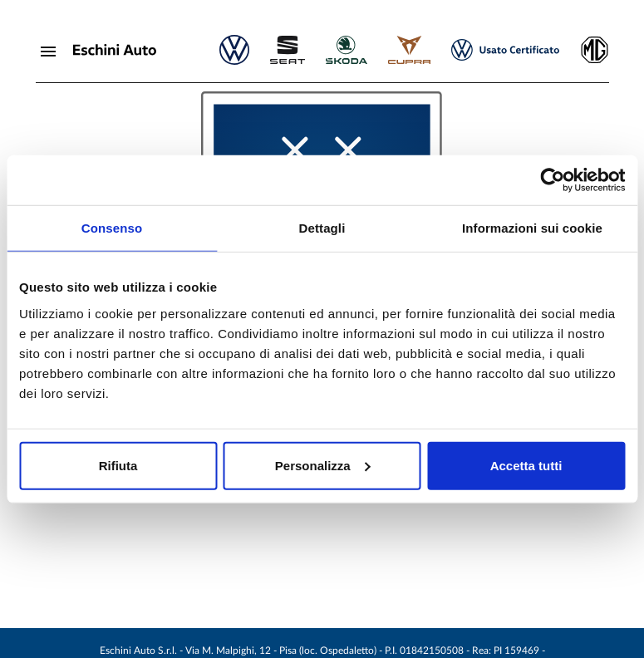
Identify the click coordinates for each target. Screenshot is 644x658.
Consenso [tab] (112, 228)
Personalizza (323, 465)
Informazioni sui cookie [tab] (532, 228)
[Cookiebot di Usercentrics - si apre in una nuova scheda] (552, 180)
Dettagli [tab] (322, 228)
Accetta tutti (526, 465)
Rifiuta (118, 465)
